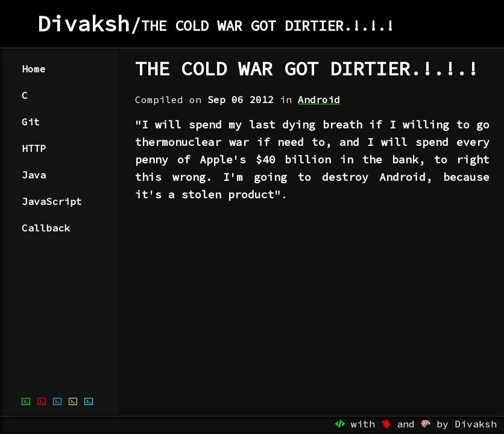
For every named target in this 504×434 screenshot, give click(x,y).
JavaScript (52, 201)
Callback (46, 228)
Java (34, 175)
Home (34, 69)
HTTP (34, 148)
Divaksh (84, 24)
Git (31, 122)
